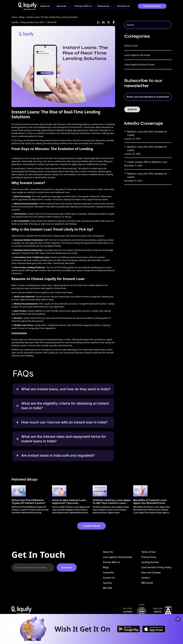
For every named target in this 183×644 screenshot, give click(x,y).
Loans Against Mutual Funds (139, 65)
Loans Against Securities (137, 55)
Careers (145, 578)
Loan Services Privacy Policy (156, 567)
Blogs (106, 567)
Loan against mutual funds (118, 557)
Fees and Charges (151, 572)
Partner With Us (83, 6)
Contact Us (123, 6)
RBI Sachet (147, 583)
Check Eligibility (152, 6)
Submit (132, 109)
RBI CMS (108, 588)
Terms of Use (148, 552)
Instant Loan (131, 46)
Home (14, 17)
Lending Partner (150, 562)
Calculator (109, 572)
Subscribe (67, 567)
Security (107, 583)
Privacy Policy (149, 557)
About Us (45, 6)
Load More (91, 526)
